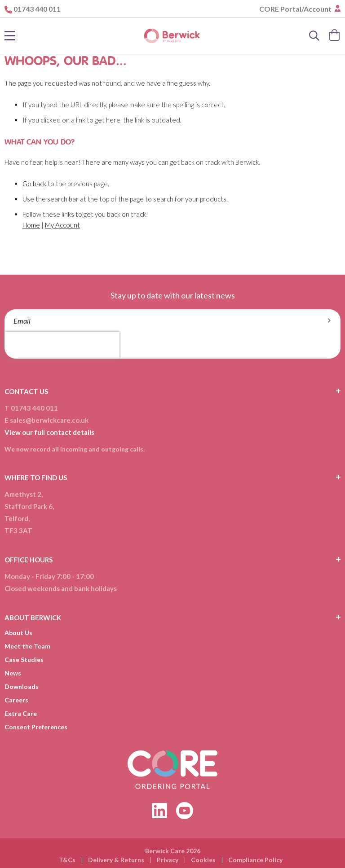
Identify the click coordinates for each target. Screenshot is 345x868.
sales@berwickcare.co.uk (49, 420)
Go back (34, 184)
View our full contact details (49, 432)
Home (31, 225)
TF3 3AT (18, 530)
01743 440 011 (37, 9)
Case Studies (24, 660)
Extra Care (21, 713)
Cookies (203, 860)
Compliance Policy (255, 860)
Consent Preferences (36, 727)
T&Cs (67, 860)
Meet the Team (27, 646)
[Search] (314, 36)
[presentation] (62, 345)
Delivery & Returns (116, 860)
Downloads (22, 686)
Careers (16, 700)
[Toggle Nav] (10, 36)
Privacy (168, 860)
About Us (18, 633)
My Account (62, 225)
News (13, 673)
